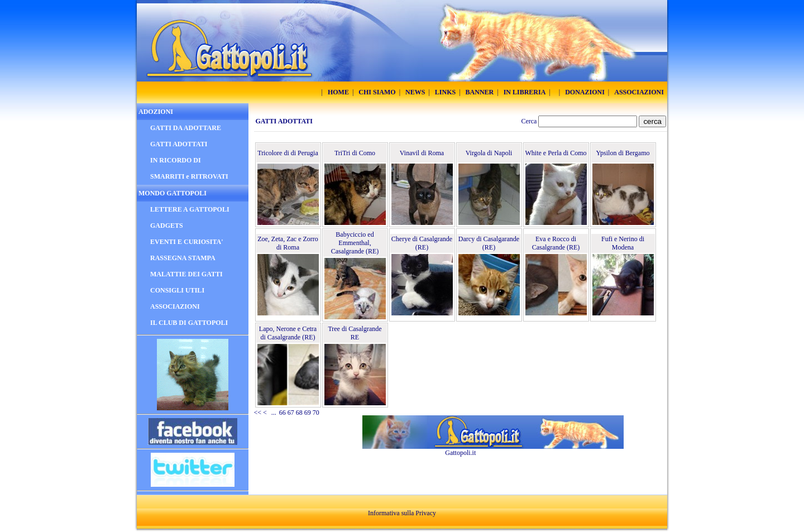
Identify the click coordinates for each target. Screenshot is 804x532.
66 (283, 413)
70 (316, 413)
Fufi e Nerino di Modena (623, 243)
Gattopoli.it (460, 453)
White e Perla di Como (556, 153)
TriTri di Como (355, 153)
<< (258, 413)
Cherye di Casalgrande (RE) (422, 243)
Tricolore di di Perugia (288, 153)
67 (291, 413)
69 (308, 413)
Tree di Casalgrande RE (355, 333)
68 (299, 413)
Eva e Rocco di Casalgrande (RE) (556, 243)
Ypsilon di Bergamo (623, 153)
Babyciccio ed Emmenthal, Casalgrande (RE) (355, 243)
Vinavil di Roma (422, 153)
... (274, 413)
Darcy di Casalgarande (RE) (489, 243)
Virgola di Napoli (489, 153)
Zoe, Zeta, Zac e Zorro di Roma (288, 243)
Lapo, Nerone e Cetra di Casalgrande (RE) (288, 333)
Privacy (426, 513)
